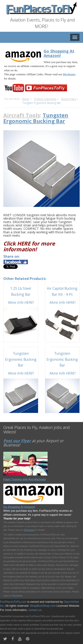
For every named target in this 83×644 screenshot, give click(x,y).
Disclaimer (17, 596)
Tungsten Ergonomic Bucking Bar (21, 359)
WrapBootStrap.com (43, 606)
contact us (35, 610)
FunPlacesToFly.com (13, 602)
